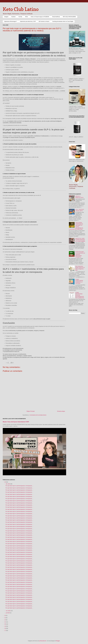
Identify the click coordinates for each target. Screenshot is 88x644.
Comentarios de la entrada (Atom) (38, 415)
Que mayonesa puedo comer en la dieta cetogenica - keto (80, 268)
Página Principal (31, 411)
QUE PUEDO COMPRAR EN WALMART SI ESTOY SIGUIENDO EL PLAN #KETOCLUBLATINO (76, 226)
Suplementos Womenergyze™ (11, 21)
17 (5, 630)
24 (5, 615)
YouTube (20, 17)
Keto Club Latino (21, 9)
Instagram (6, 17)
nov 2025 (8, 611)
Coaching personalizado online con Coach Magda (63, 21)
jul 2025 (8, 613)
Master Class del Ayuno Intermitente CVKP (16, 422)
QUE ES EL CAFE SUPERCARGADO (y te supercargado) (80, 240)
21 (5, 622)
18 (5, 628)
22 (5, 620)
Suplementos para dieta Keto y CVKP (28, 21)
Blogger (58, 641)
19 (5, 626)
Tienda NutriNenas (56, 17)
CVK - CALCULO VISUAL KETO (80, 210)
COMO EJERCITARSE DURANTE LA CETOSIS (79, 281)
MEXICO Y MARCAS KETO (79, 197)
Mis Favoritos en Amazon (44, 21)
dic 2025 (8, 484)
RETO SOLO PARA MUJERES (69, 17)
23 (5, 618)
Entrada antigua (61, 411)
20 (5, 624)
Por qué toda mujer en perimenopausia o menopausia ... (19, 486)
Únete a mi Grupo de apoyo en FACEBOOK (40, 17)
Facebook (13, 17)
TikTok (26, 17)
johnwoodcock (43, 641)
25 (5, 482)
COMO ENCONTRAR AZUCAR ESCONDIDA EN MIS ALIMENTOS (80, 295)
